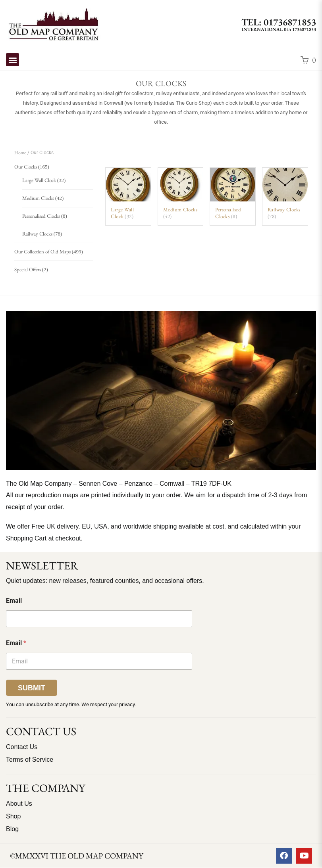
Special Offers (28, 269)
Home (20, 153)
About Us (19, 804)
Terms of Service (30, 760)
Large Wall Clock (39, 180)
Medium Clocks (38, 198)
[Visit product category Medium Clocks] (181, 196)
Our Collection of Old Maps (42, 252)
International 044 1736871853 (279, 29)
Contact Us (22, 747)
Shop (13, 816)
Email (14, 601)
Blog (12, 829)
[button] (13, 60)
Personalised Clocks (41, 216)
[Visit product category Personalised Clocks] (233, 196)
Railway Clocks (37, 234)
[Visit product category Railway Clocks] (285, 196)
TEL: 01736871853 (279, 22)
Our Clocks (26, 167)
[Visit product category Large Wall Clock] (128, 196)
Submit (32, 688)
